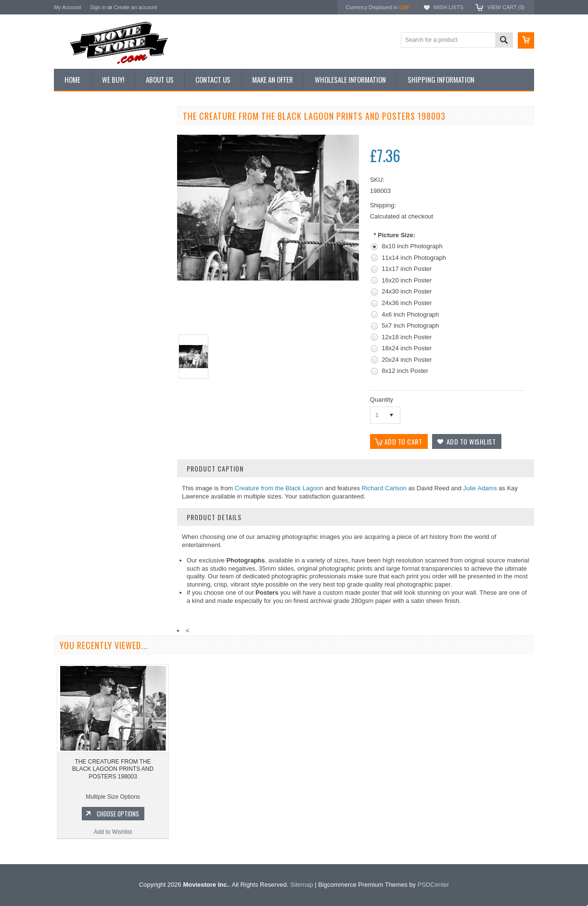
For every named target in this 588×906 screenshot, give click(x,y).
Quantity (382, 400)
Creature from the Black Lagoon (279, 488)
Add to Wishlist (111, 541)
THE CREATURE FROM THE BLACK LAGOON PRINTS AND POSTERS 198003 (113, 790)
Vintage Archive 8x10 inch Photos (102, 151)
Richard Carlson (384, 488)
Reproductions (78, 200)
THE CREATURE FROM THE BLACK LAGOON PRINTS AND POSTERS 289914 (112, 478)
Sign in (98, 7)
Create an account (135, 7)
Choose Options (116, 523)
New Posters (76, 216)
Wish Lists (448, 7)
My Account (68, 7)
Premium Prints (79, 232)
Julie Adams (480, 488)
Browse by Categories (87, 183)
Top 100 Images (80, 167)
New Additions (77, 134)
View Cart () (506, 7)
